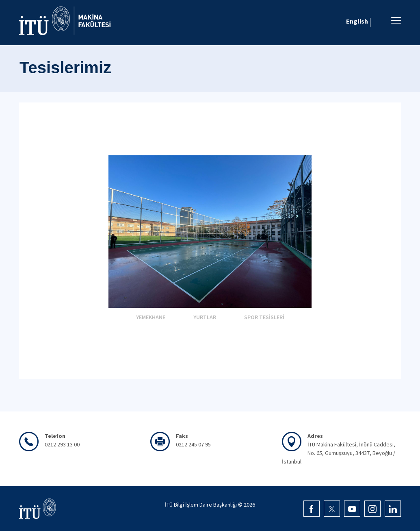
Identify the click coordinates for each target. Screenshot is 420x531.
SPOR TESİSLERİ (264, 317)
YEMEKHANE (151, 317)
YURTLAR (205, 317)
